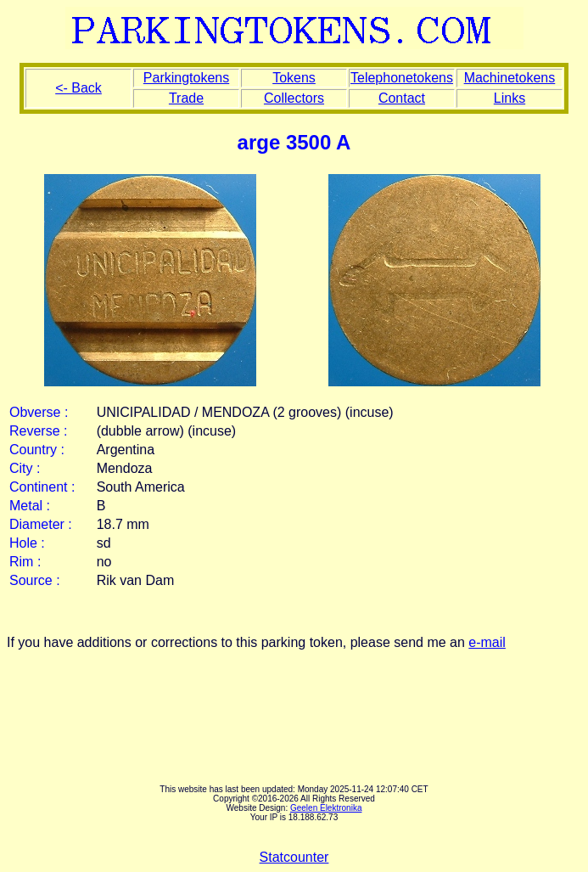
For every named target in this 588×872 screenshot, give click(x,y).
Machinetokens (510, 78)
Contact (402, 98)
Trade (186, 98)
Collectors (294, 98)
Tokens (294, 78)
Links (510, 98)
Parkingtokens (186, 78)
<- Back (78, 88)
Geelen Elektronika (326, 808)
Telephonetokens (402, 78)
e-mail (487, 642)
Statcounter (294, 857)
